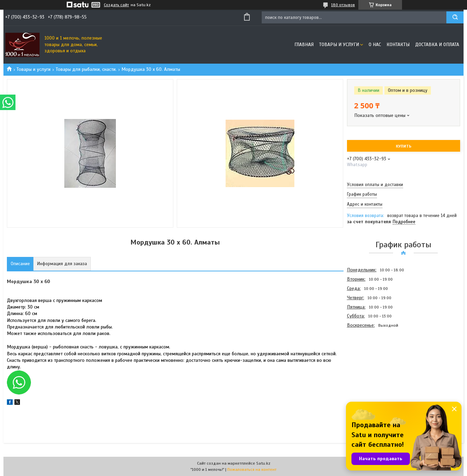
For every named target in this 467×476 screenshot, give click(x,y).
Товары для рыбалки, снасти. (86, 69)
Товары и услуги (339, 45)
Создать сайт (116, 5)
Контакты (398, 45)
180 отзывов (343, 5)
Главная (304, 45)
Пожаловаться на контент (252, 469)
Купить (404, 146)
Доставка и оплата (437, 45)
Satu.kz (263, 463)
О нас (375, 45)
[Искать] (455, 17)
